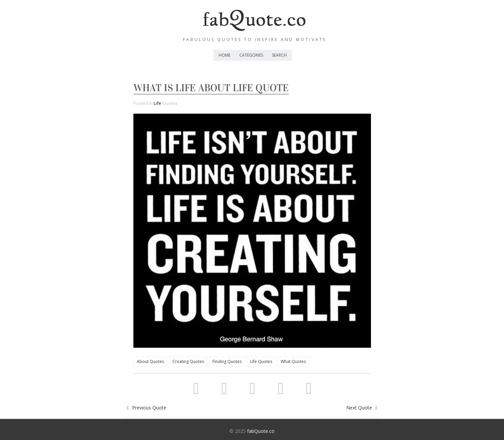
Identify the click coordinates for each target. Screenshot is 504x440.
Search (279, 55)
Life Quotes (261, 361)
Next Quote (363, 408)
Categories (251, 55)
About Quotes (150, 361)
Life (157, 103)
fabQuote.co (261, 431)
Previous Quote (146, 408)
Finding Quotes (227, 361)
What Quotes (293, 361)
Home (225, 55)
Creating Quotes (188, 361)
